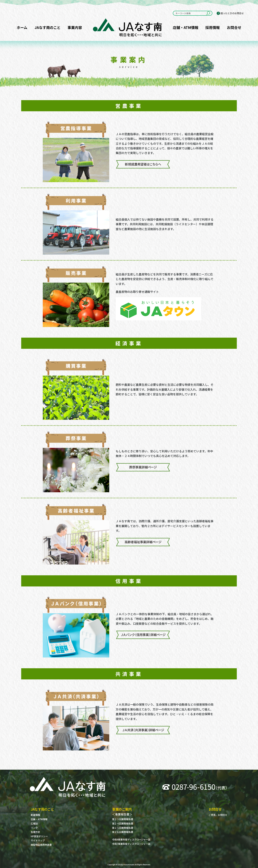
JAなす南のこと (48, 27)
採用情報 (213, 27)
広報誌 (34, 824)
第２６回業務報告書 (123, 832)
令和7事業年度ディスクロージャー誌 (131, 844)
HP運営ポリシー (39, 836)
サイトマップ (38, 840)
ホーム (22, 27)
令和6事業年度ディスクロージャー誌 (131, 840)
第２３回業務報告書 (123, 819)
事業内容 (75, 27)
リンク (34, 828)
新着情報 (35, 815)
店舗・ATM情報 (186, 27)
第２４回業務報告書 (123, 824)
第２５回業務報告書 (123, 828)
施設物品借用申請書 (41, 845)
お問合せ (234, 27)
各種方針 (35, 832)
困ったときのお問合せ (232, 13)
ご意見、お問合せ (218, 815)
